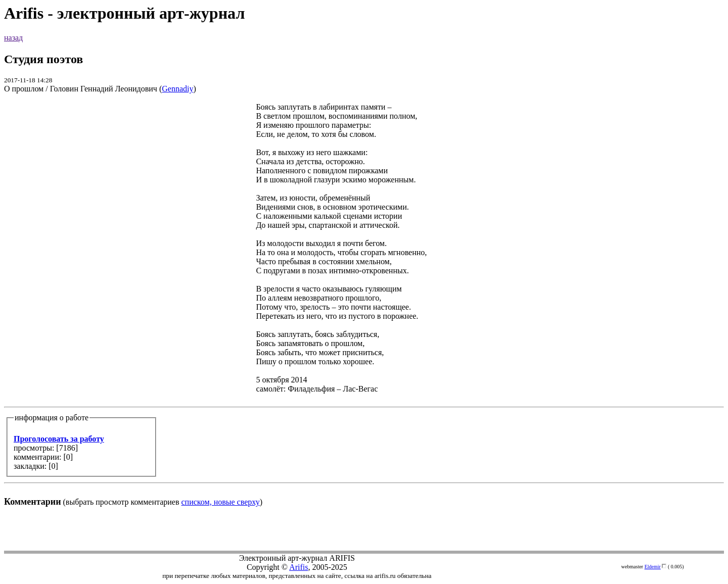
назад (13, 38)
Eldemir (653, 567)
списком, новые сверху (221, 502)
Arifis (299, 567)
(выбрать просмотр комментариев (364, 304)
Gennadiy (177, 89)
